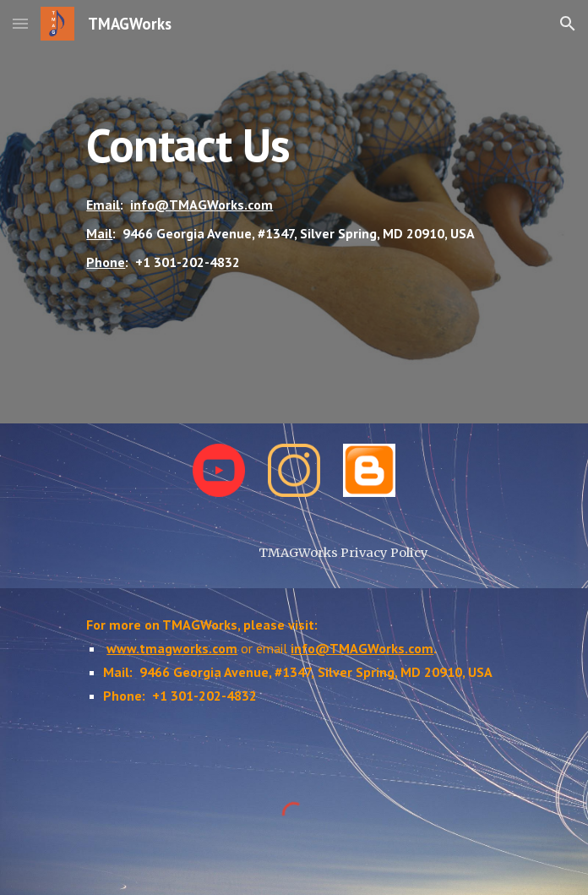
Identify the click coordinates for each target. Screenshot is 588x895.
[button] (20, 23)
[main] (294, 212)
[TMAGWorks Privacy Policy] (343, 552)
